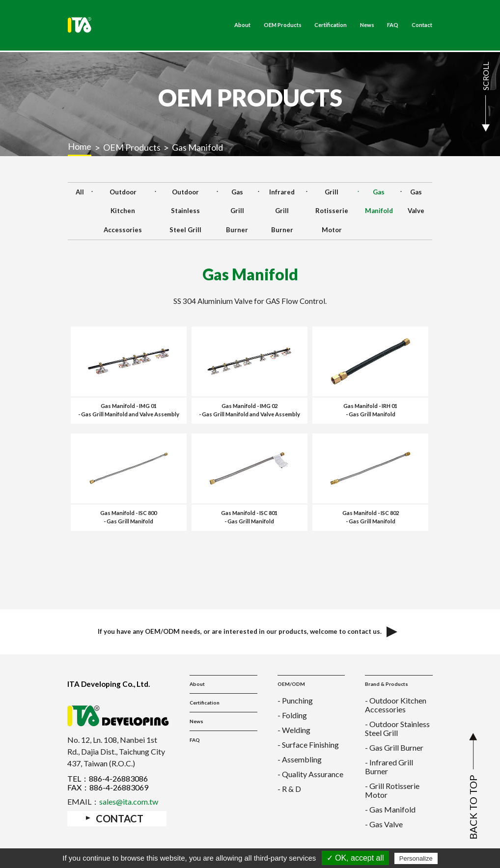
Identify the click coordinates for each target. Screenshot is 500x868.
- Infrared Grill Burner (389, 767)
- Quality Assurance (310, 774)
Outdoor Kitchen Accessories (123, 211)
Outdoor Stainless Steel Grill (185, 211)
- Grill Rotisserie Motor (392, 790)
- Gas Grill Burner (394, 747)
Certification (331, 25)
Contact (422, 25)
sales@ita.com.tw (129, 801)
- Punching (295, 700)
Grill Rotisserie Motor (332, 211)
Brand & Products (387, 684)
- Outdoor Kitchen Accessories (396, 705)
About (242, 25)
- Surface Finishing (308, 745)
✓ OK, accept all (355, 858)
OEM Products (283, 25)
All (80, 192)
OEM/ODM (291, 684)
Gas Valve (416, 202)
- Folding (292, 715)
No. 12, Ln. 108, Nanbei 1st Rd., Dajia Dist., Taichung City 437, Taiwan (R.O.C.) (116, 751)
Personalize (416, 858)
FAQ (393, 25)
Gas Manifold (379, 202)
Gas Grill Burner (237, 211)
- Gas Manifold (390, 809)
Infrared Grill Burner (282, 211)
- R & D (289, 789)
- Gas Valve (384, 824)
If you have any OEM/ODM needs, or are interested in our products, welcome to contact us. (250, 632)
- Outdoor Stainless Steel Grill (397, 728)
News (367, 25)
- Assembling (300, 759)
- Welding (294, 730)
